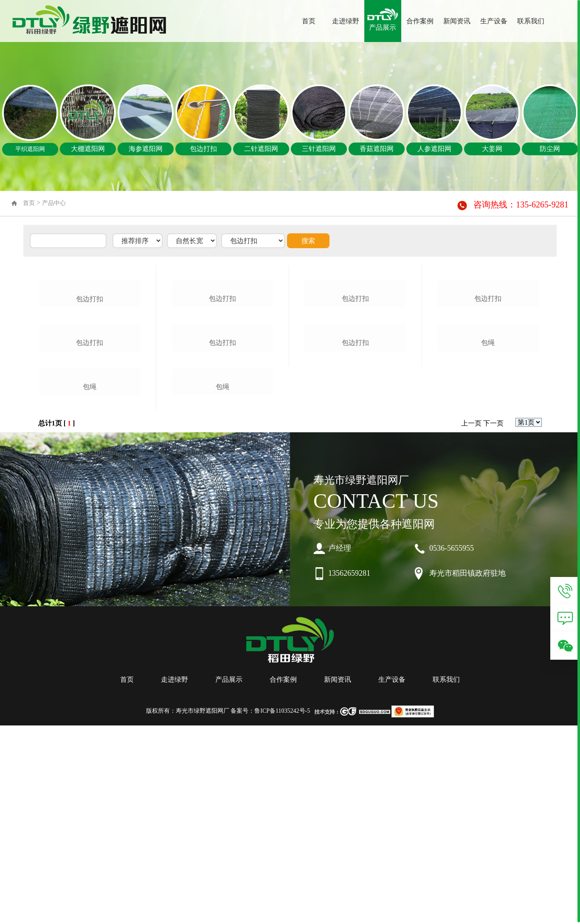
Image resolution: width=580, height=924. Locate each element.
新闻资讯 (457, 21)
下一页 (493, 623)
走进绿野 (346, 21)
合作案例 (420, 21)
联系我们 (531, 21)
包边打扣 (90, 365)
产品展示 (383, 27)
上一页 (471, 623)
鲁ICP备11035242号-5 (282, 911)
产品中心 (54, 203)
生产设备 (494, 21)
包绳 (90, 587)
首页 (309, 21)
